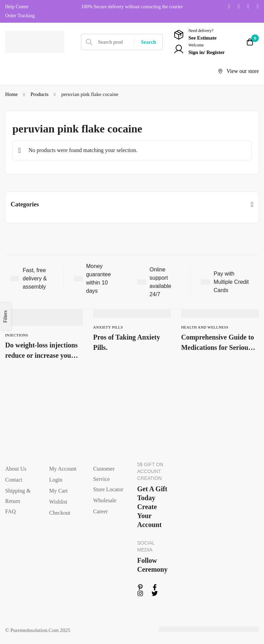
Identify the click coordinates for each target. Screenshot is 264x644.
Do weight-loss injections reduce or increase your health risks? (41, 355)
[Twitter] (229, 7)
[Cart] (250, 42)
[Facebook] (239, 7)
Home (12, 94)
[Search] (148, 42)
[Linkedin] (258, 7)
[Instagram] (248, 7)
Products (40, 94)
